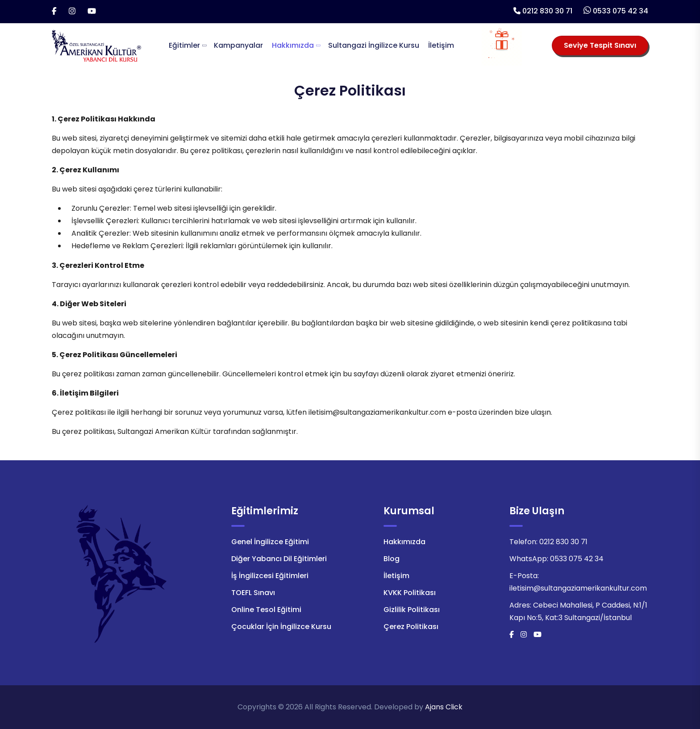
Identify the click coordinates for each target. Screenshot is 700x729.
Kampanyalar (238, 45)
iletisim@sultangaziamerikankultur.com (578, 588)
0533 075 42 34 (621, 11)
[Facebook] (54, 12)
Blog (392, 559)
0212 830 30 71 (547, 11)
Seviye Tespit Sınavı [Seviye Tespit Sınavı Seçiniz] (600, 45)
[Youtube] (92, 12)
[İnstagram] (72, 12)
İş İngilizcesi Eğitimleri (270, 576)
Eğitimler (184, 45)
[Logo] (96, 45)
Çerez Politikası (411, 627)
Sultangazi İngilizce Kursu (374, 45)
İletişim (441, 45)
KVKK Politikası (410, 593)
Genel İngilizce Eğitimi (270, 542)
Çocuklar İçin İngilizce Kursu (281, 627)
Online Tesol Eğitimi (266, 610)
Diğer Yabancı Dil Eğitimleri (279, 559)
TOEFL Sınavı (253, 593)
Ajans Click (444, 707)
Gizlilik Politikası (412, 610)
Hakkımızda (293, 45)
